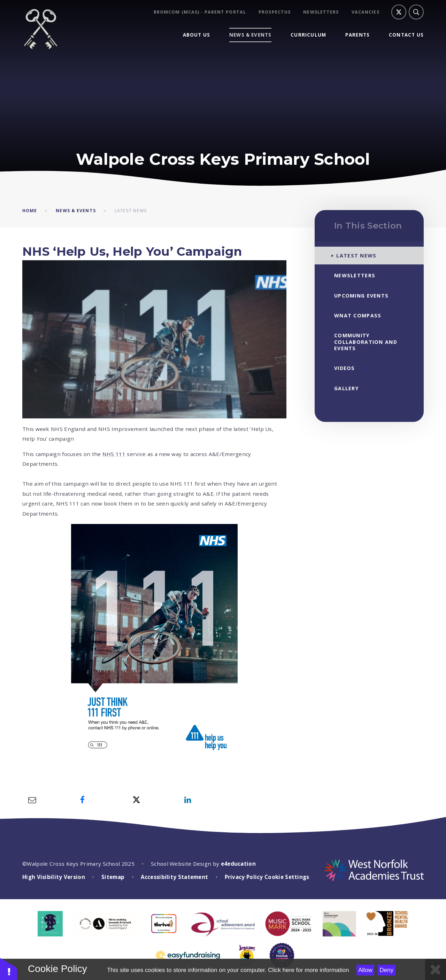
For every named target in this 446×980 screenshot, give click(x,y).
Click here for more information (308, 970)
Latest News (131, 211)
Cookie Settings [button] (287, 877)
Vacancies (366, 12)
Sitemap (113, 877)
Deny (387, 970)
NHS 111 (114, 454)
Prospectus (275, 12)
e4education (238, 864)
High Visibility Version (54, 877)
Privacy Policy (244, 877)
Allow (365, 970)
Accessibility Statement (174, 877)
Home (30, 211)
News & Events (76, 211)
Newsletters (321, 12)
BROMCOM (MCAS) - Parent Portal (200, 12)
